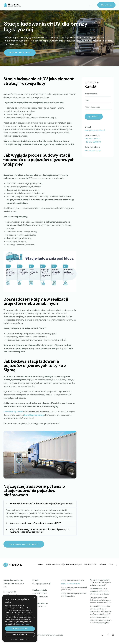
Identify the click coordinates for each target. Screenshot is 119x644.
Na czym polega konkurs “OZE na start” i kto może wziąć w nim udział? (100, 583)
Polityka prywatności (54, 635)
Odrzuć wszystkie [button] (20, 635)
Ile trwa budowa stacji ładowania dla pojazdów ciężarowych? (42, 504)
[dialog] (20, 618)
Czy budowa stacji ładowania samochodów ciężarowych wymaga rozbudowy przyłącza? (40, 531)
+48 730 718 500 (93, 139)
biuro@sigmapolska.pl (95, 130)
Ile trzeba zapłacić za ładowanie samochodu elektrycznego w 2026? (100, 591)
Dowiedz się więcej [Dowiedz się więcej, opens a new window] (24, 624)
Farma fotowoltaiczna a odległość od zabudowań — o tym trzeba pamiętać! (101, 620)
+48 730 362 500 (93, 150)
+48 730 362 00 (39, 606)
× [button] (35, 598)
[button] (40, 504)
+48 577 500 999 (93, 142)
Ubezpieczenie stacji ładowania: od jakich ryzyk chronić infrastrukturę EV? (101, 600)
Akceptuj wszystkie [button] (20, 629)
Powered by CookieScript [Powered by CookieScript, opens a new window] (20, 639)
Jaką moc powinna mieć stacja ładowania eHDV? (36, 523)
